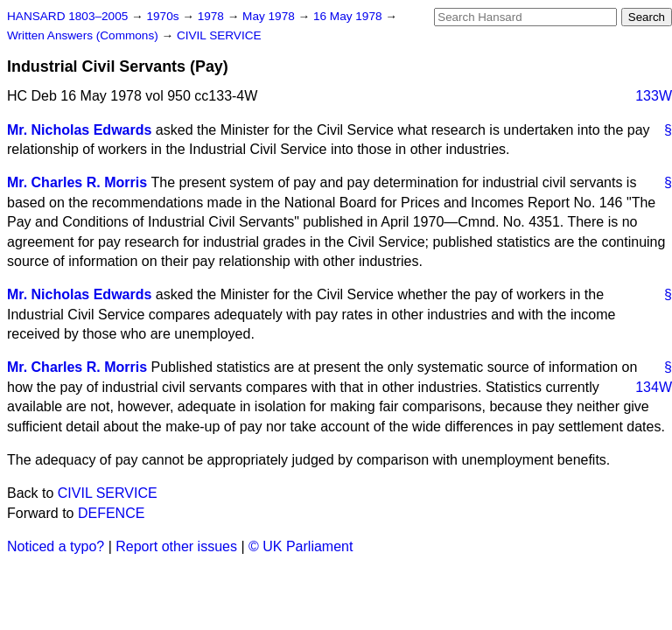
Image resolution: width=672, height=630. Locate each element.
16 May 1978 (349, 16)
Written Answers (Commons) (84, 35)
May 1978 (270, 16)
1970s (164, 16)
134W (654, 387)
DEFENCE (111, 513)
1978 (213, 16)
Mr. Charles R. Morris (77, 182)
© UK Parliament (301, 546)
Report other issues (176, 546)
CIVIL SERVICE (219, 35)
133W (654, 96)
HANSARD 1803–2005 (67, 16)
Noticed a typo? (56, 546)
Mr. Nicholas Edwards (79, 130)
